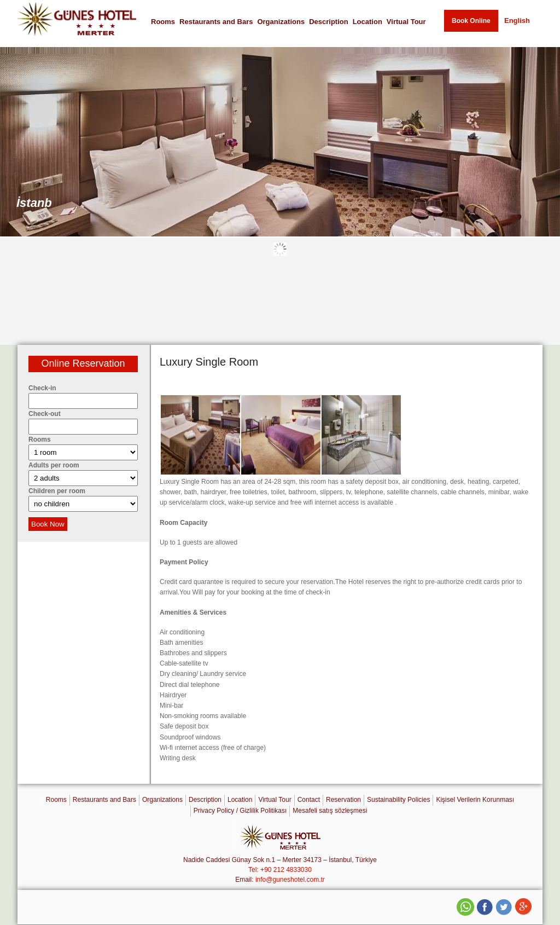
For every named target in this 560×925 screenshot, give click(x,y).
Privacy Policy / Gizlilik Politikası (240, 811)
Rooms (163, 22)
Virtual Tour (406, 22)
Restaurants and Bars (216, 22)
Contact (309, 800)
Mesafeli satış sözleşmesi (330, 811)
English (517, 21)
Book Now (48, 524)
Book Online (471, 21)
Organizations (281, 22)
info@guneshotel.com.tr (290, 880)
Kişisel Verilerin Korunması (475, 800)
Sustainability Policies (398, 800)
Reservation (343, 800)
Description (329, 22)
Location (367, 22)
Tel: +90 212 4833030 (280, 870)
